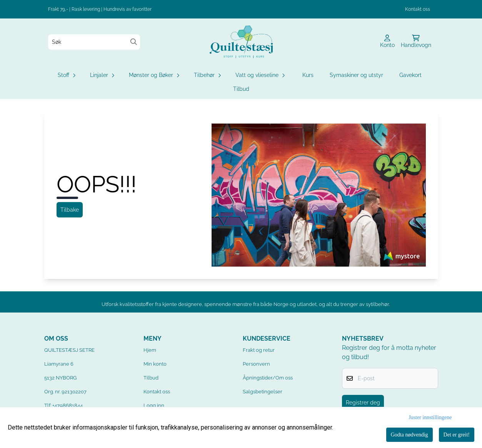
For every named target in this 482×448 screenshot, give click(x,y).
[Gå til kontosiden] (387, 42)
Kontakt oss (418, 9)
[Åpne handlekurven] (416, 42)
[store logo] (241, 42)
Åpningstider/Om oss (268, 378)
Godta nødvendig (409, 435)
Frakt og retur (259, 350)
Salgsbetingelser (263, 392)
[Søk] (94, 42)
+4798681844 (68, 405)
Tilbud (241, 89)
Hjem (150, 350)
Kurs (308, 75)
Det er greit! (457, 435)
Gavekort (410, 75)
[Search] (134, 42)
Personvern (256, 364)
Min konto (155, 364)
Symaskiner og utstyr (356, 75)
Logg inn (154, 405)
